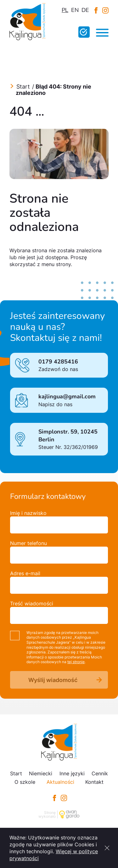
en (75, 10)
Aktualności (60, 782)
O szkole (25, 782)
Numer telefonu (28, 543)
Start (23, 87)
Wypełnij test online (84, 32)
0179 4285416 (58, 362)
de (85, 10)
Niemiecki (41, 773)
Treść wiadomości (32, 603)
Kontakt (94, 782)
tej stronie (76, 662)
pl (65, 10)
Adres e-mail (25, 573)
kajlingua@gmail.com (67, 396)
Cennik (100, 773)
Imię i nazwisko (28, 513)
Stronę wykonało (47, 814)
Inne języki (72, 773)
